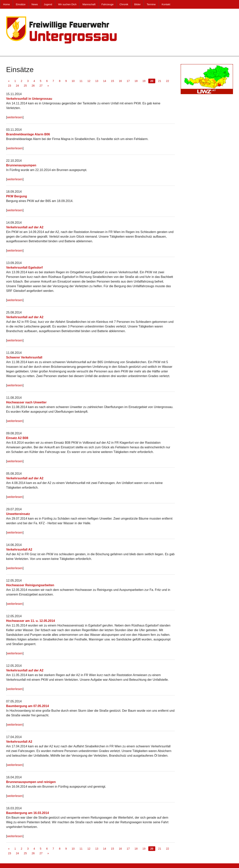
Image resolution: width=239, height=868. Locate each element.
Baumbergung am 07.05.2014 (28, 706)
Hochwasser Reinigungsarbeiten (30, 585)
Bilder (138, 4)
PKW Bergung (17, 196)
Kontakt (166, 4)
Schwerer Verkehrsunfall (24, 357)
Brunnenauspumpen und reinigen (31, 782)
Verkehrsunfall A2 (19, 550)
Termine (151, 4)
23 (10, 86)
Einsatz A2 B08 (17, 438)
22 (167, 81)
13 (97, 81)
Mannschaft (89, 4)
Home (6, 4)
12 (89, 81)
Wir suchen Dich (67, 4)
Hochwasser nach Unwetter (26, 402)
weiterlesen (15, 117)
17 (128, 81)
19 (144, 81)
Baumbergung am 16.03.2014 (28, 813)
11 (81, 81)
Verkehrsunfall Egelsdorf (25, 268)
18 (136, 81)
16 (120, 81)
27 (41, 86)
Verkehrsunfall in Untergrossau (29, 99)
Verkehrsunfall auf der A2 (25, 227)
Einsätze (21, 4)
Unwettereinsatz (18, 514)
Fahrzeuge (108, 4)
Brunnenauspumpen (21, 165)
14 (105, 81)
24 (17, 86)
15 (112, 81)
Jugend (48, 4)
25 (25, 86)
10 (73, 81)
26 (33, 86)
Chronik (124, 4)
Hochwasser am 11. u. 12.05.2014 (31, 621)
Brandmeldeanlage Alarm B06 (28, 134)
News (35, 4)
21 (160, 81)
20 (152, 81)
